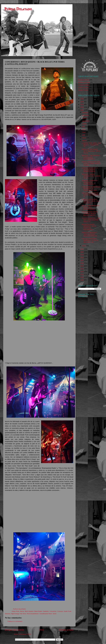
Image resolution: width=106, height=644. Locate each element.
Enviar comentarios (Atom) (23, 634)
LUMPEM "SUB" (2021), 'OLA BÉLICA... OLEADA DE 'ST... (91, 145)
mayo (84, 132)
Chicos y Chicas (83, 87)
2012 (82, 274)
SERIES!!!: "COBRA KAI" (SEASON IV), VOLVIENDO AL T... (90, 182)
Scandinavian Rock (46, 614)
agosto (84, 124)
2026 (82, 99)
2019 (82, 255)
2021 (82, 249)
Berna (22, 611)
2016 (82, 263)
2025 (82, 102)
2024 (82, 104)
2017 (82, 260)
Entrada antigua (66, 630)
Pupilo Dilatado (18, 9)
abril (84, 135)
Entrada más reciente (14, 630)
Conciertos (53, 611)
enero (84, 246)
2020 (82, 252)
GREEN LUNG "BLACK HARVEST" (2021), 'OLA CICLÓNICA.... (90, 201)
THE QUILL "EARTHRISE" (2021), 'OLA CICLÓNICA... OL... (91, 195)
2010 (82, 280)
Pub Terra (23, 614)
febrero (85, 141)
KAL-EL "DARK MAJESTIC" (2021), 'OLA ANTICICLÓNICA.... (91, 207)
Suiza (54, 614)
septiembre (86, 121)
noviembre (86, 115)
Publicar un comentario (15, 621)
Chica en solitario (84, 85)
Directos (8, 614)
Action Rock (16, 611)
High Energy (15, 614)
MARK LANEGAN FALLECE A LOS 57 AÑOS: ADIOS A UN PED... (91, 163)
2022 (82, 110)
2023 (82, 107)
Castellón (46, 611)
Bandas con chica (84, 82)
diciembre (85, 112)
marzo (84, 138)
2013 (82, 272)
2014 (82, 269)
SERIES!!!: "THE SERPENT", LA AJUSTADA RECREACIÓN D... (91, 157)
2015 (82, 266)
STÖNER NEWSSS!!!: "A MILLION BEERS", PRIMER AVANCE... (90, 170)
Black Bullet (38, 611)
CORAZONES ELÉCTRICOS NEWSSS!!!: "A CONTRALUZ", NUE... (91, 189)
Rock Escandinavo (33, 614)
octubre (85, 118)
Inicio (42, 630)
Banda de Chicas (84, 80)
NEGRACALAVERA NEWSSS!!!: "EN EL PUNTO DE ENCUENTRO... (89, 227)
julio (84, 126)
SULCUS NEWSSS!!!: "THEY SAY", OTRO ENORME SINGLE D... (91, 220)
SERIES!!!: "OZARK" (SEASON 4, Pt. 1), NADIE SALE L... (91, 176)
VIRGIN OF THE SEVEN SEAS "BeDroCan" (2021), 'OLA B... (91, 151)
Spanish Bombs (83, 90)
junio (84, 129)
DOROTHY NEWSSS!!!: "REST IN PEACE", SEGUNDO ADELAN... (90, 234)
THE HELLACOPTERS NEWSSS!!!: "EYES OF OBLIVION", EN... (90, 240)
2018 (82, 258)
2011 (82, 277)
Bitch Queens (29, 611)
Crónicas (60, 611)
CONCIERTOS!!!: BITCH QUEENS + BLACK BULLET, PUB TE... (90, 214)
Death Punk (68, 611)
